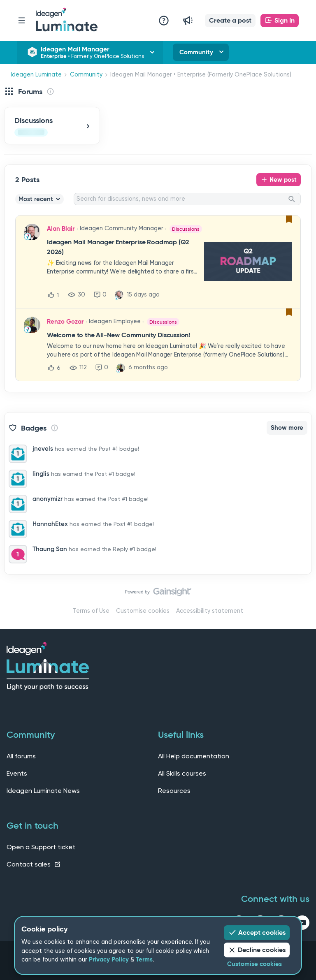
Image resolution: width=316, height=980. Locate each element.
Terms (144, 959)
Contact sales (34, 864)
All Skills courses (182, 773)
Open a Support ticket (41, 847)
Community (196, 52)
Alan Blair (61, 229)
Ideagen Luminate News (43, 791)
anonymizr (48, 499)
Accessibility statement (210, 611)
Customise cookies (143, 611)
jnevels (43, 449)
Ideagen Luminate (36, 75)
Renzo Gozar (65, 322)
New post (283, 180)
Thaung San (50, 549)
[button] (230, 21)
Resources (174, 791)
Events (17, 773)
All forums (21, 756)
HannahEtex (50, 524)
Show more (287, 428)
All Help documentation (194, 756)
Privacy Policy (109, 959)
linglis (41, 474)
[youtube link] (302, 924)
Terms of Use (91, 611)
